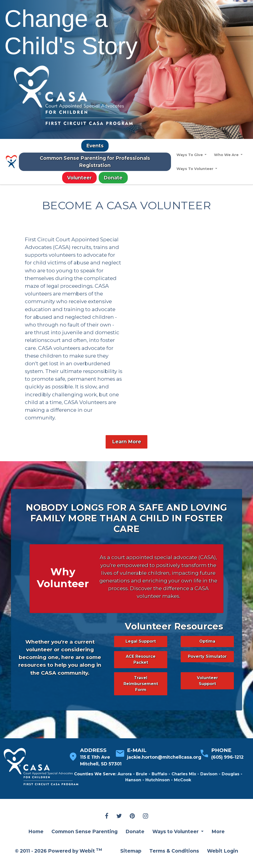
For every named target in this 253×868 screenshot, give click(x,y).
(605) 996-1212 (227, 766)
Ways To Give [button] (190, 155)
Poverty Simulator (207, 666)
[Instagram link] (146, 826)
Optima (207, 651)
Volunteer (79, 178)
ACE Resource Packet (141, 669)
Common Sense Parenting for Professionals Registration (95, 162)
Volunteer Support (207, 690)
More (218, 841)
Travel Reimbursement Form (141, 693)
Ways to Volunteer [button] (176, 841)
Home (36, 841)
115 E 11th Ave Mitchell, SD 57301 (101, 770)
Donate (113, 178)
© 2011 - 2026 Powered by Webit (59, 860)
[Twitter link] (119, 826)
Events (95, 146)
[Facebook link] (107, 826)
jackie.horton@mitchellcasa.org (164, 766)
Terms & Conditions (174, 860)
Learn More (127, 451)
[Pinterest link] (132, 826)
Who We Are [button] (227, 155)
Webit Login (223, 860)
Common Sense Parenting (84, 841)
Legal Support (141, 651)
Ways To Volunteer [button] (195, 169)
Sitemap (131, 860)
